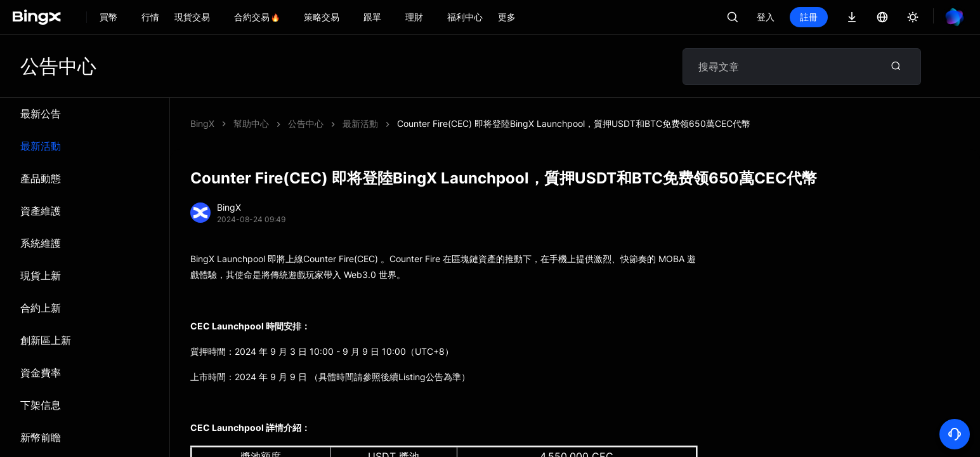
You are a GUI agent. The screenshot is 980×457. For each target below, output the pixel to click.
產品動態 (41, 178)
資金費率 (41, 373)
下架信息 (41, 405)
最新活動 (41, 146)
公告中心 (306, 123)
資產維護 (41, 211)
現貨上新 (41, 275)
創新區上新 (46, 340)
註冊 (809, 17)
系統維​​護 (41, 243)
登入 (766, 17)
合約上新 (41, 308)
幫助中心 (251, 123)
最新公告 (41, 114)
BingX (202, 123)
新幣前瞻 (41, 437)
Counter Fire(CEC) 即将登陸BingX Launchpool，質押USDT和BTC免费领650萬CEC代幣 (574, 123)
